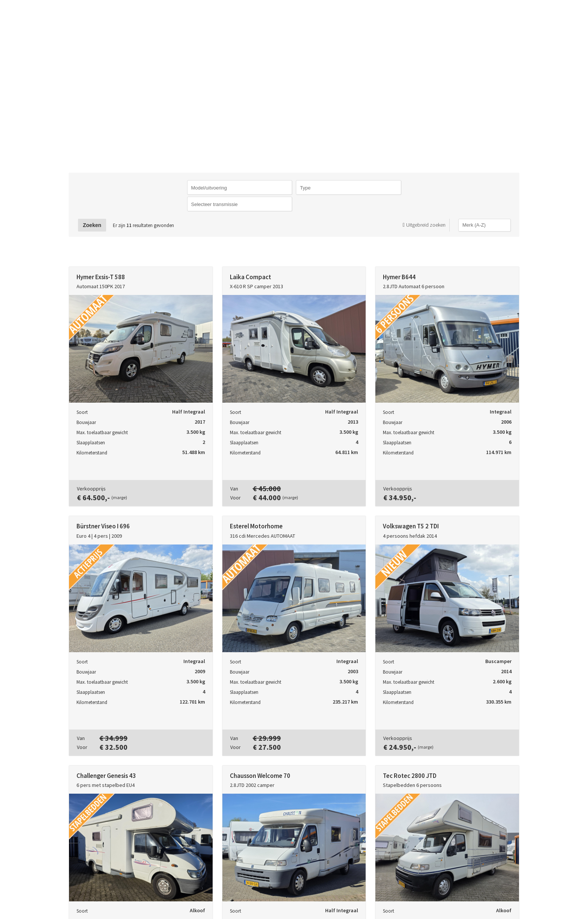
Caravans (310, 17)
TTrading (97, 17)
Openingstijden (520, 17)
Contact (458, 17)
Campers (359, 17)
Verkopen (408, 17)
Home (267, 17)
